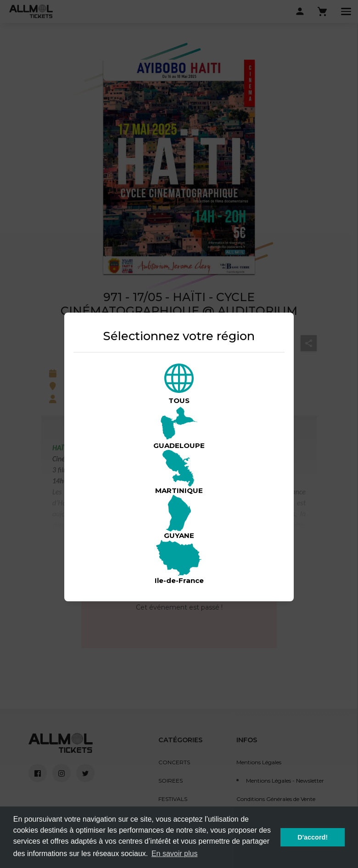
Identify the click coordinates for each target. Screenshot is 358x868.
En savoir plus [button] (175, 854)
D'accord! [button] (313, 837)
